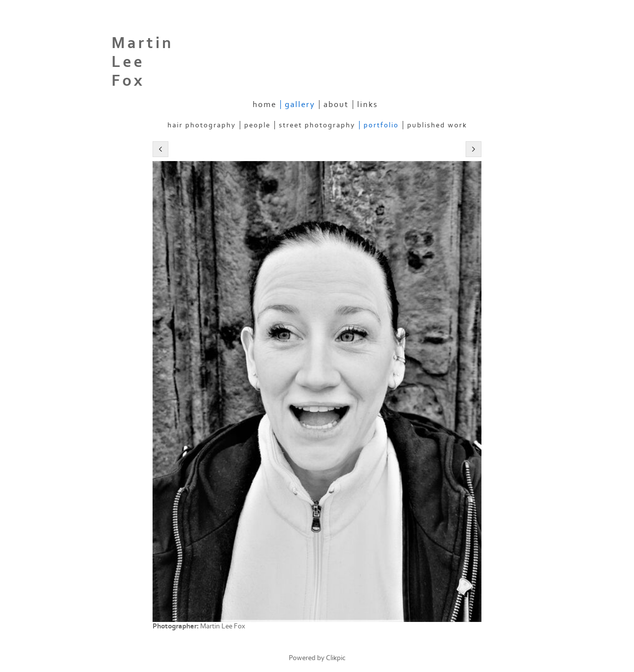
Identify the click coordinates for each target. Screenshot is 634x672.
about (336, 105)
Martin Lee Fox (142, 62)
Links (368, 105)
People (257, 125)
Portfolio (381, 125)
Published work (437, 125)
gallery (300, 105)
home (264, 105)
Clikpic (336, 658)
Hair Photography (202, 125)
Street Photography (317, 125)
